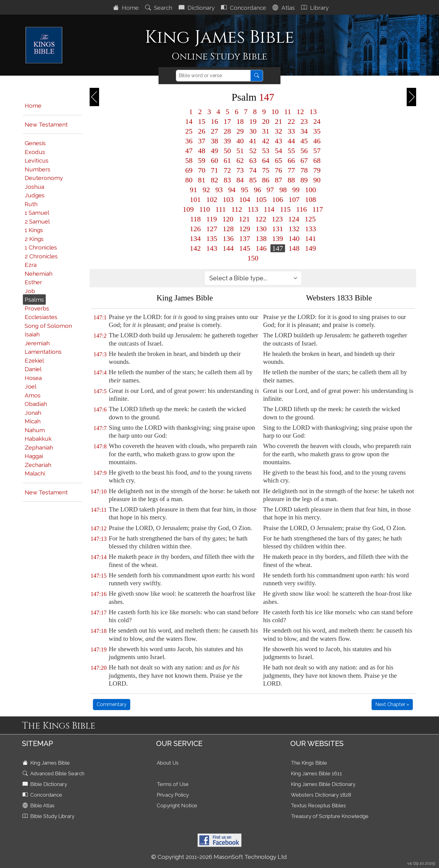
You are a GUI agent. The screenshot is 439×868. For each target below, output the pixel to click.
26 (202, 131)
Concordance (244, 8)
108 (311, 199)
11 (288, 112)
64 (266, 160)
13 (313, 112)
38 (215, 141)
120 (228, 219)
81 (202, 180)
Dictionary (197, 8)
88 (291, 180)
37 (202, 141)
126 (195, 229)
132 (294, 229)
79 (317, 170)
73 (240, 170)
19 (253, 121)
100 (311, 190)
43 (279, 141)
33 (291, 131)
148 (294, 248)
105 (261, 199)
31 (266, 131)
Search (159, 8)
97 (270, 190)
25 (189, 131)
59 (202, 160)
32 (279, 131)
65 (279, 160)
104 (245, 199)
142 (195, 248)
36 (189, 141)
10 (275, 112)
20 (266, 121)
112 (237, 209)
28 (227, 131)
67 (304, 160)
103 (228, 199)
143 (212, 248)
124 (294, 219)
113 (253, 209)
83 (227, 180)
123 (277, 219)
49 (215, 151)
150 (253, 258)
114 (269, 209)
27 (215, 131)
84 (240, 180)
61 (227, 160)
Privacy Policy (173, 795)
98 (283, 190)
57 (317, 151)
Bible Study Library (49, 816)
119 (212, 219)
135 (212, 239)
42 (266, 141)
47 (189, 151)
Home (127, 8)
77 (291, 170)
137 (245, 239)
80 (189, 180)
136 (228, 239)
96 (258, 190)
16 (215, 121)
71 (215, 170)
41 (253, 141)
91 (194, 190)
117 (318, 209)
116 (301, 209)
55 (291, 151)
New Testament (46, 124)
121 (244, 219)
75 (266, 170)
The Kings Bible (309, 763)
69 (189, 170)
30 (253, 131)
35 (317, 131)
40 (240, 141)
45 (304, 141)
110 (205, 209)
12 (300, 112)
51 (240, 151)
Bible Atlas (39, 805)
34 (304, 131)
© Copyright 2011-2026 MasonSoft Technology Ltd (219, 857)
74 (253, 170)
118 (195, 219)
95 (245, 190)
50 (227, 151)
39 (227, 141)
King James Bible (47, 763)
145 (245, 248)
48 (202, 151)
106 (278, 199)
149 (311, 248)
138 (261, 239)
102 (212, 199)
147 (278, 248)
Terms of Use (173, 784)
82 (215, 180)
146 (261, 248)
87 (279, 180)
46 (317, 141)
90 (317, 180)
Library (316, 8)
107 (294, 199)
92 (206, 190)
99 (296, 190)
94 (232, 190)
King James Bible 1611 (316, 773)
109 (188, 209)
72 (227, 170)
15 (202, 121)
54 (279, 151)
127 (212, 229)
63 (253, 160)
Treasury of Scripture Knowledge (330, 816)
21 (279, 121)
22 (291, 121)
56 (304, 151)
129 (245, 229)
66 (291, 160)
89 (304, 180)
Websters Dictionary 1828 (321, 795)
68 (317, 160)
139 (278, 239)
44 (291, 141)
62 (240, 160)
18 (240, 121)
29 (240, 131)
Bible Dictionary (45, 784)
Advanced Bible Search (54, 773)
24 (317, 121)
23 (304, 121)
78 (304, 170)
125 (310, 219)
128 (228, 229)
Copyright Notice (177, 805)
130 (261, 229)
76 (279, 170)
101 (195, 199)
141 (311, 239)
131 (278, 229)
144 (228, 248)
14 (189, 121)
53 (266, 151)
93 (219, 190)
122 (261, 219)
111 (221, 209)
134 (195, 239)
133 (311, 229)
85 (253, 180)
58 (189, 160)
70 (202, 170)
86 (266, 180)
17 (227, 121)
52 (253, 151)
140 (294, 239)
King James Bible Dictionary (323, 784)
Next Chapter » (392, 704)
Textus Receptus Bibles (318, 805)
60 (215, 160)
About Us (168, 763)
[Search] (213, 76)
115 (285, 209)
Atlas (284, 8)
